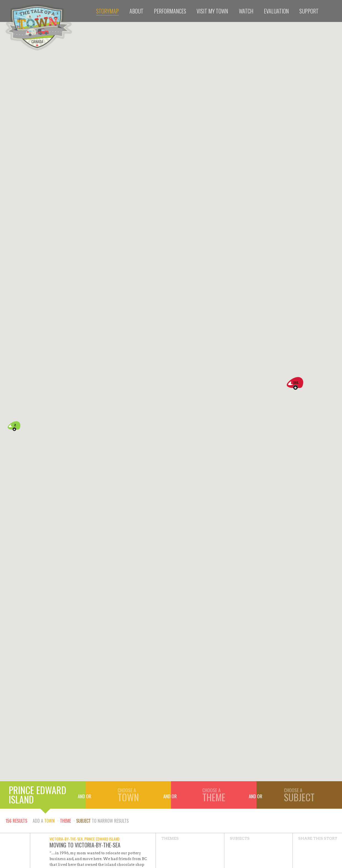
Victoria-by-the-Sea (66, 839)
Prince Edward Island (38, 795)
